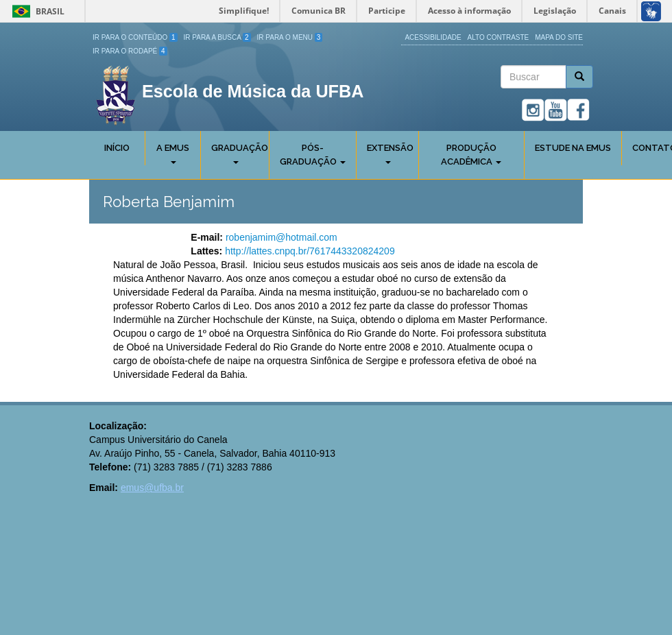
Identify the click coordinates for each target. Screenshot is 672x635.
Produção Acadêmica (471, 155)
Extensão (390, 153)
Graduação (240, 153)
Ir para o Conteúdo (135, 37)
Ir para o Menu (290, 37)
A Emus (173, 153)
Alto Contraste (499, 37)
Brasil (36, 11)
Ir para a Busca (217, 37)
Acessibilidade (433, 37)
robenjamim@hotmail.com (281, 237)
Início (117, 148)
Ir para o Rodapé (130, 51)
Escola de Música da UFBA (253, 91)
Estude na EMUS (573, 148)
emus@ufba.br (152, 488)
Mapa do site (559, 37)
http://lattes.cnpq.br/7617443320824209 (310, 251)
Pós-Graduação (313, 155)
